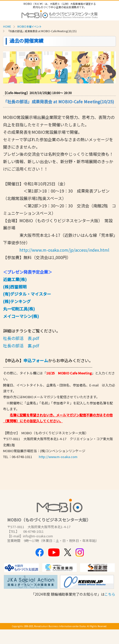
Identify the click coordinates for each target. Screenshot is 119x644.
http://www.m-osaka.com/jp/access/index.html (64, 250)
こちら (110, 594)
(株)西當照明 (15, 287)
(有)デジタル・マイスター (27, 294)
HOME (7, 26)
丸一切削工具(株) (19, 309)
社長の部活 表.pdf (21, 338)
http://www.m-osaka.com (58, 457)
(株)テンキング (17, 301)
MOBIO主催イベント (29, 26)
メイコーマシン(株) (21, 316)
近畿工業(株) (15, 279)
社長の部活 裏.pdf (21, 346)
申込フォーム (36, 360)
